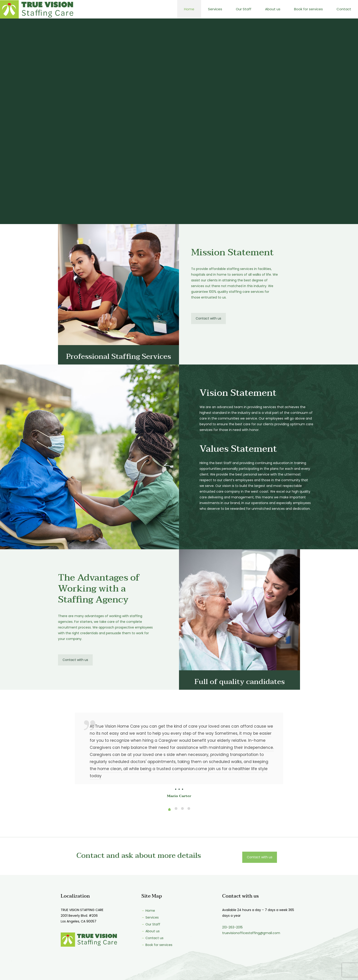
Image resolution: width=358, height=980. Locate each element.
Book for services (157, 945)
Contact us (152, 938)
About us (150, 931)
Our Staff (151, 924)
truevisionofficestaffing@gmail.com (251, 933)
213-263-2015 (232, 927)
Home (148, 911)
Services (150, 917)
